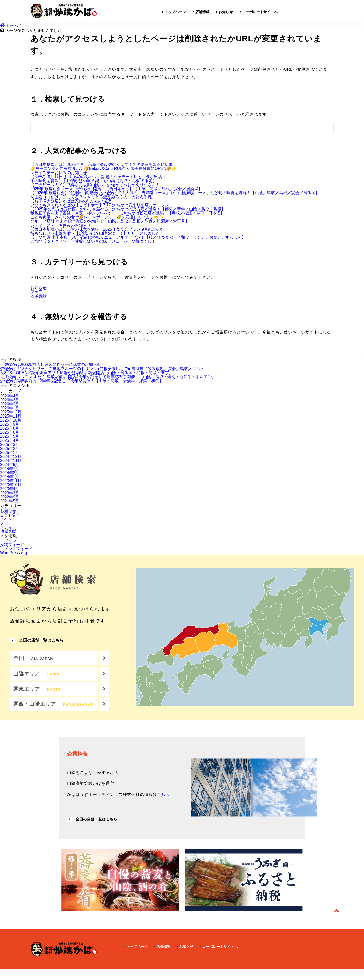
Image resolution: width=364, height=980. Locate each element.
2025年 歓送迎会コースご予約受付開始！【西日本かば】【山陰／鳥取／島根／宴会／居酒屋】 (116, 189)
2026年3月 (10, 400)
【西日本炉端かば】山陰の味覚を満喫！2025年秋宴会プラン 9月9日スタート (100, 229)
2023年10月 (11, 485)
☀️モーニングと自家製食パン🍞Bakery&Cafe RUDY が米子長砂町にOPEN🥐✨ (103, 169)
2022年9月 (10, 497)
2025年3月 (10, 444)
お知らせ (38, 288)
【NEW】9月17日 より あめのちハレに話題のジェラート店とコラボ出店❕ (99, 177)
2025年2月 (10, 448)
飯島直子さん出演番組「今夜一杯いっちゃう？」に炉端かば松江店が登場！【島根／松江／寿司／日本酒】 (127, 213)
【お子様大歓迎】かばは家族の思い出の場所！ (73, 201)
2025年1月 (10, 452)
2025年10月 (11, 420)
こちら (164, 805)
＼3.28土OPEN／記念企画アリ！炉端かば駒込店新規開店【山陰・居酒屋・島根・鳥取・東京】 (86, 373)
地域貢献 (38, 296)
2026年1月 (10, 408)
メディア (8, 527)
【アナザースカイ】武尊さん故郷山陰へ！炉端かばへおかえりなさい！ (95, 185)
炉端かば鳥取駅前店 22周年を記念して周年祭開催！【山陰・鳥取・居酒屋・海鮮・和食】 (82, 381)
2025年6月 (10, 432)
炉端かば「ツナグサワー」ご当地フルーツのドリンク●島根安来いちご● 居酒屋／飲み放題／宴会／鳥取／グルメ (102, 369)
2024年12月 (11, 457)
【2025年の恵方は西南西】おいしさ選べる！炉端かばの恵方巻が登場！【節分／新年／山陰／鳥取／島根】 (128, 209)
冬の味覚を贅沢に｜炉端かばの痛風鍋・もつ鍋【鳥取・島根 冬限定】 (94, 181)
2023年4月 (10, 489)
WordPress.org (13, 553)
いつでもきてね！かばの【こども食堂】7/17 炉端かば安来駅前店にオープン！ (102, 205)
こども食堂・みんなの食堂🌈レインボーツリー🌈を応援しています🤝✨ (97, 217)
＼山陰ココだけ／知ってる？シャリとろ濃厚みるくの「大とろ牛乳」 (93, 197)
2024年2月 (10, 473)
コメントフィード (16, 549)
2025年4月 (10, 440)
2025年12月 (11, 412)
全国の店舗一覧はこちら (37, 643)
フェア (36, 292)
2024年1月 (10, 477)
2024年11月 (11, 461)
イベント (8, 519)
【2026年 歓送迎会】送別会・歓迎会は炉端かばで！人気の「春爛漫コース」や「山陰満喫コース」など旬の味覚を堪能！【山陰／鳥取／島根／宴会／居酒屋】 (175, 193)
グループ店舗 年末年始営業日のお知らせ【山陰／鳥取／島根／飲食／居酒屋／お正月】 (110, 221)
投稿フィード (12, 545)
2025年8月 (10, 428)
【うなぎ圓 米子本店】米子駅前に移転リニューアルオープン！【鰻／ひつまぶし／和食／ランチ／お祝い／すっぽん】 (138, 237)
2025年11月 (11, 416)
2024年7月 (10, 469)
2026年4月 (10, 396)
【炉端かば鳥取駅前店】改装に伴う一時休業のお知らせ (51, 365)
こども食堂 (10, 515)
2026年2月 (10, 404)
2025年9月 (10, 424)
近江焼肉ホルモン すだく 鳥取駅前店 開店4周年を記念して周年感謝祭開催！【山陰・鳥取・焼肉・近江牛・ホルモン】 (108, 377)
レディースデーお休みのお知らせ (61, 225)
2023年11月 (11, 481)
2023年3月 (10, 493)
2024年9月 (10, 465)
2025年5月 (10, 436)
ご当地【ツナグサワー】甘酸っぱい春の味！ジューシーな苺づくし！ (93, 241)
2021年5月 (10, 501)
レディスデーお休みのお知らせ (59, 173)
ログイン (8, 541)
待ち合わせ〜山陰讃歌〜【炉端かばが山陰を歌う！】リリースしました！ (97, 233)
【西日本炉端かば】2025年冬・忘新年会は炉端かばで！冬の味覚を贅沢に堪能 (102, 165)
